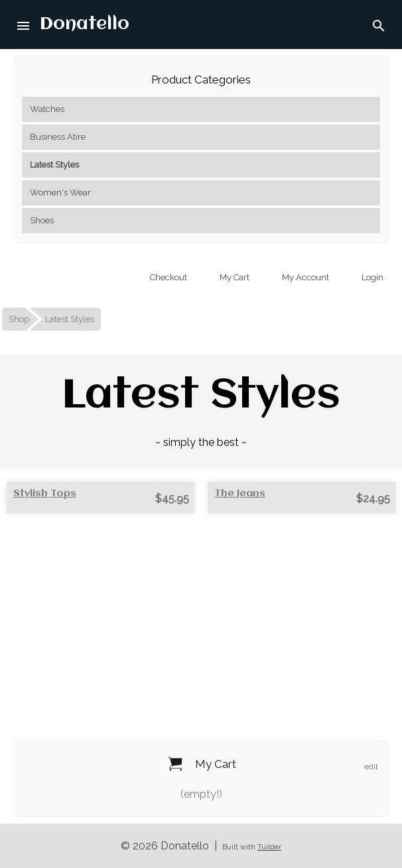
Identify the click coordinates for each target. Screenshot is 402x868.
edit (371, 767)
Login (371, 277)
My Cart (234, 277)
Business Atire (58, 137)
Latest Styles (54, 165)
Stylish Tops (45, 494)
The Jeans (240, 494)
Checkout (167, 277)
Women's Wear (60, 192)
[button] (24, 25)
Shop (19, 319)
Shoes (42, 220)
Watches (47, 109)
